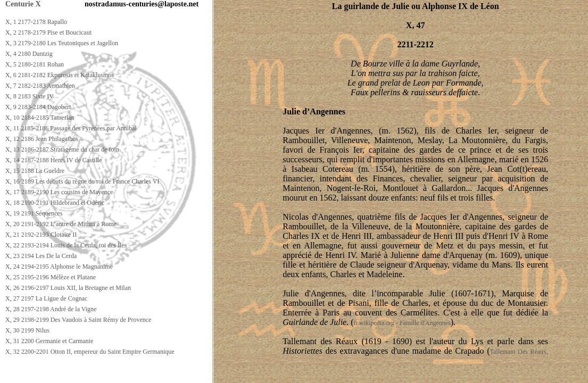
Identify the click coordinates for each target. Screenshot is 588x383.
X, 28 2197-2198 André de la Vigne (51, 309)
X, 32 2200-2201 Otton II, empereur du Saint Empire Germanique (90, 352)
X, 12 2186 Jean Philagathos (42, 139)
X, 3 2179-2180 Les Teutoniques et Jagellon (62, 43)
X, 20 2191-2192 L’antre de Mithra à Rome (61, 224)
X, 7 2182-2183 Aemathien (40, 86)
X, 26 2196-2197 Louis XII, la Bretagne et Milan (68, 288)
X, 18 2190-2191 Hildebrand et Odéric (55, 203)
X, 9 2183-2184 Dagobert (38, 107)
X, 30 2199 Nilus (27, 330)
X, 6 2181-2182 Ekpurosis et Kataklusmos (60, 75)
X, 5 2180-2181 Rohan (35, 64)
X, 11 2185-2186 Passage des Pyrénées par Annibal (71, 128)
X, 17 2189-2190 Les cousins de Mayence (59, 192)
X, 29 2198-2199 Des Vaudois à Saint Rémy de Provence (78, 320)
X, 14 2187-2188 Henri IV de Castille (53, 160)
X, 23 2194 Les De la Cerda (41, 256)
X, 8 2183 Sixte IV (30, 96)
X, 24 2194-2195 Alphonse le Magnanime (59, 267)
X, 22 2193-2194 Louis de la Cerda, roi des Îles (66, 245)
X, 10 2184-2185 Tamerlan (40, 118)
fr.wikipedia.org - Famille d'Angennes (402, 323)
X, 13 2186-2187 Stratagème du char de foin (62, 149)
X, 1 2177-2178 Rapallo (36, 22)
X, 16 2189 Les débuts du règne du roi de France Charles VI (82, 181)
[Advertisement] (195, 373)
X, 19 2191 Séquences (34, 213)
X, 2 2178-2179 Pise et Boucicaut (48, 32)
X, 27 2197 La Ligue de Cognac (46, 298)
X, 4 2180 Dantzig (29, 54)
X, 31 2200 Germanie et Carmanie (49, 341)
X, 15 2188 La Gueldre (35, 171)
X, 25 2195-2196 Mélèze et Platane (51, 277)
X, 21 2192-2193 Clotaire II (41, 235)
